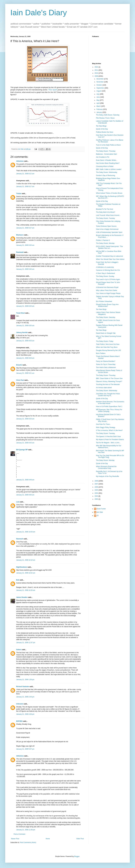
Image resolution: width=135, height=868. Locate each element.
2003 (97, 496)
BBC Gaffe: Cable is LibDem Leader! (109, 169)
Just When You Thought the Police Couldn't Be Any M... (108, 395)
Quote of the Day (102, 129)
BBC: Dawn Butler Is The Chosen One (109, 378)
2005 (97, 490)
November (100, 82)
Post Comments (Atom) (28, 842)
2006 (97, 487)
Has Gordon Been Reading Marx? (108, 163)
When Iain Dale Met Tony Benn (107, 347)
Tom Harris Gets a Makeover (106, 367)
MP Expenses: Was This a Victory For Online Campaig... (109, 411)
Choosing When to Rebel (105, 166)
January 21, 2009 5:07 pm (25, 749)
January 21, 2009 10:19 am (26, 560)
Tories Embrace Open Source (106, 226)
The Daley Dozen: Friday (105, 341)
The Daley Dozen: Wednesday (107, 172)
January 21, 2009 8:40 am (25, 269)
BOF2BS (19, 721)
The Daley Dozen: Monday (105, 243)
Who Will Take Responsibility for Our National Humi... (109, 447)
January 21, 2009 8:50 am (25, 326)
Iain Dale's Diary (39, 13)
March (99, 106)
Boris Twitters (101, 353)
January (99, 112)
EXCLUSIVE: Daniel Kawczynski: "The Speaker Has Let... (109, 247)
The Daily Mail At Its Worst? (106, 212)
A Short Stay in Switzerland (105, 273)
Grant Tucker (101, 509)
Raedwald (20, 252)
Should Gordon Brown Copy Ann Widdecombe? (107, 305)
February (100, 109)
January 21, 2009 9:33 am (25, 419)
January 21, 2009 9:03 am (25, 341)
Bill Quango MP (22, 450)
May (98, 100)
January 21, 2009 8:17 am (25, 187)
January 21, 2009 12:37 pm (26, 643)
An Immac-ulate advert (104, 388)
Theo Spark (53, 90)
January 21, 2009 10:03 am (26, 532)
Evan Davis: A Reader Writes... (107, 160)
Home (48, 839)
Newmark (20, 539)
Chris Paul (20, 380)
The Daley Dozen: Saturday (106, 317)
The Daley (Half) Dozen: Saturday (108, 115)
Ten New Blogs (101, 126)
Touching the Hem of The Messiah (108, 384)
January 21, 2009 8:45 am (25, 306)
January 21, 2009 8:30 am (25, 245)
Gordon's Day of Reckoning (106, 175)
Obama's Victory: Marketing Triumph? (109, 381)
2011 (97, 70)
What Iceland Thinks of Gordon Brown (109, 193)
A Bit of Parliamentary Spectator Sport (109, 232)
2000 (97, 499)
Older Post (80, 839)
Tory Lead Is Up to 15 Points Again (108, 279)
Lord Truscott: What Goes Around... (108, 215)
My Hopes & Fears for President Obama (110, 440)
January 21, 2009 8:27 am (25, 228)
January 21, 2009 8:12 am (25, 174)
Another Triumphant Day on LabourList (109, 256)
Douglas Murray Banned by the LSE (108, 350)
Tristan (19, 194)
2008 (97, 481)
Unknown (20, 704)
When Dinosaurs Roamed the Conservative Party (106, 467)
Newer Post (15, 839)
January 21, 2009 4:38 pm (25, 714)
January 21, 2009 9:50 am (25, 495)
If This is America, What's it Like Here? (109, 430)
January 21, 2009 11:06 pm (26, 830)
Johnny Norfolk (22, 333)
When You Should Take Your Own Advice (110, 259)
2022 (97, 67)
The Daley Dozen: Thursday (106, 151)
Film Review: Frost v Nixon (105, 118)
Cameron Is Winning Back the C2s (108, 270)
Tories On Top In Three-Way (106, 364)
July (98, 94)
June (98, 97)
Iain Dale (100, 512)
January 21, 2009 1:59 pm (25, 680)
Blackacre (20, 235)
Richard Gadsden (23, 687)
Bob (18, 580)
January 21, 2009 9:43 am (25, 443)
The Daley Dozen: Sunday (105, 276)
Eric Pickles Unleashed (104, 301)
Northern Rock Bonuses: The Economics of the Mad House (110, 403)
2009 (97, 76)
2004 (97, 493)
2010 (97, 73)
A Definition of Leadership (105, 267)
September (100, 88)
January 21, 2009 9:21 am (25, 373)
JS (98, 516)
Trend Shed (20, 313)
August (99, 91)
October (99, 85)
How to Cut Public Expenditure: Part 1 (109, 406)
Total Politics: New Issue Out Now (108, 344)
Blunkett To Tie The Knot (104, 209)
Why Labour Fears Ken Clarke (107, 290)
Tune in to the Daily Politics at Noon (108, 145)
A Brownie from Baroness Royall (107, 287)
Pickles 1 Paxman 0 (103, 240)
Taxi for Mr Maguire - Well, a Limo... (108, 443)
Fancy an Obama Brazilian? (106, 361)
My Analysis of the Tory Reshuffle (107, 476)
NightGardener (22, 567)
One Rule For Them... (104, 424)
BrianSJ (19, 365)
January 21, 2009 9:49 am (25, 480)
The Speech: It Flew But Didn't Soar (108, 437)
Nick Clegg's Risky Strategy (106, 427)
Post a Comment (19, 834)
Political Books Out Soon (105, 132)
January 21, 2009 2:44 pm (25, 697)
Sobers (19, 650)
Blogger (77, 856)
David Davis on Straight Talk (106, 333)
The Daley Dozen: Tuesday (105, 218)
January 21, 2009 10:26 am (26, 590)
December (100, 79)
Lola (18, 502)
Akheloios (20, 161)
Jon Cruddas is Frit (103, 157)
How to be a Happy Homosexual (107, 229)
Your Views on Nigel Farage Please (108, 293)
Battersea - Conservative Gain (107, 154)
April (98, 103)
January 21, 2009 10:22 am (26, 573)
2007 (97, 484)
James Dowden (22, 597)
